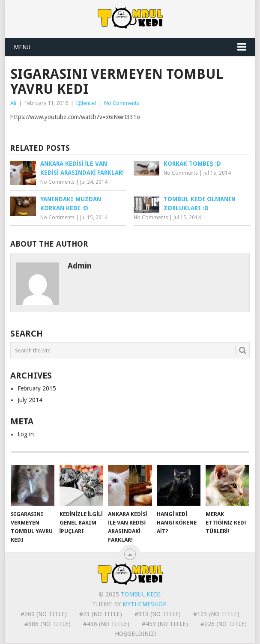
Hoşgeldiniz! (135, 634)
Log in (26, 434)
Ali (13, 103)
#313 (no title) (158, 614)
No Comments (122, 103)
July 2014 (30, 400)
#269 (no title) (44, 614)
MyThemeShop (144, 604)
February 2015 (37, 388)
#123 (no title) (216, 614)
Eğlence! (86, 103)
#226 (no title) (224, 624)
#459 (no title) (165, 624)
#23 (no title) (101, 614)
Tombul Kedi (140, 594)
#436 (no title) (106, 624)
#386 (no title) (48, 624)
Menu (22, 47)
